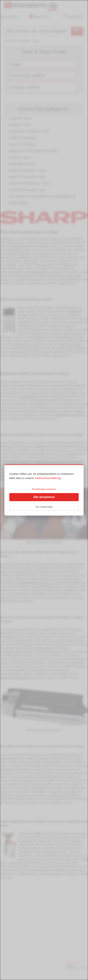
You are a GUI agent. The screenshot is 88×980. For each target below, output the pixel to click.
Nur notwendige (44, 507)
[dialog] (44, 490)
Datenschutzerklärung (48, 478)
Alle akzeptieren (44, 497)
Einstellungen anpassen (44, 489)
